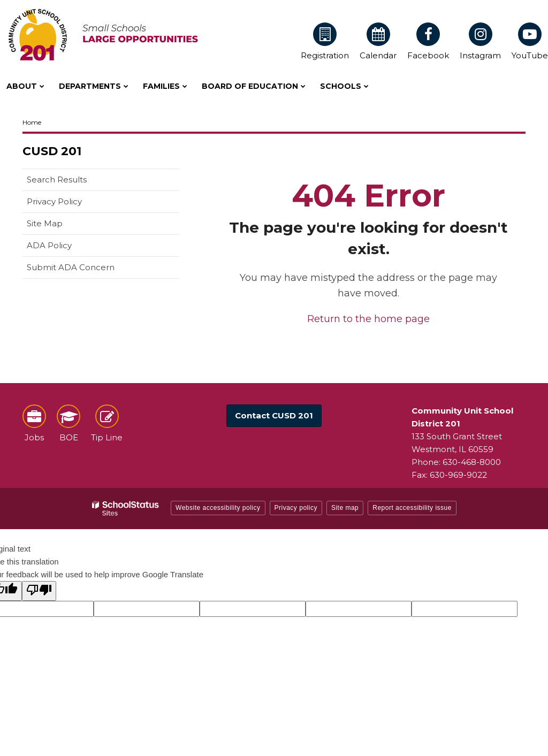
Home (32, 122)
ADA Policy (49, 245)
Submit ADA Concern (71, 267)
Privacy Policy (54, 201)
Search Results (57, 180)
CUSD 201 (52, 151)
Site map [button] (345, 508)
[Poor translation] (39, 591)
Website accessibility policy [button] (218, 508)
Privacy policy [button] (296, 508)
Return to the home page (368, 319)
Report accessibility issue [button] (412, 508)
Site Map (45, 223)
